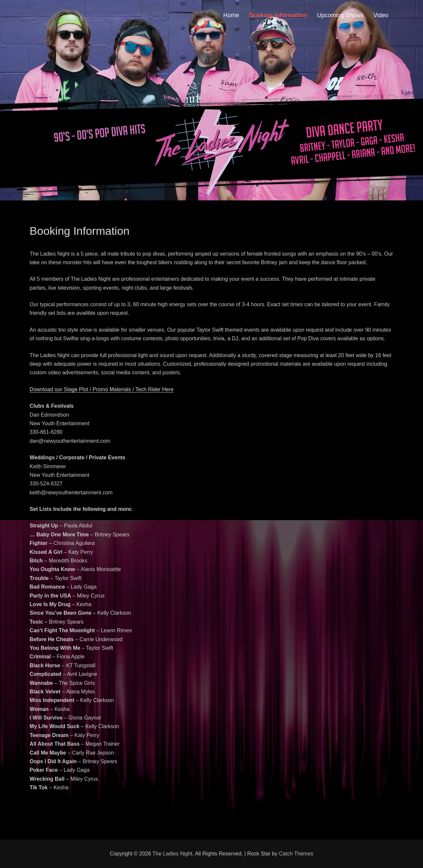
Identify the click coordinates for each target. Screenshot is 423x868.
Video (381, 15)
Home (231, 15)
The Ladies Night (172, 854)
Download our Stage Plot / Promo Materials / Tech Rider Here (102, 389)
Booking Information (278, 15)
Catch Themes (296, 854)
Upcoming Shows (340, 15)
